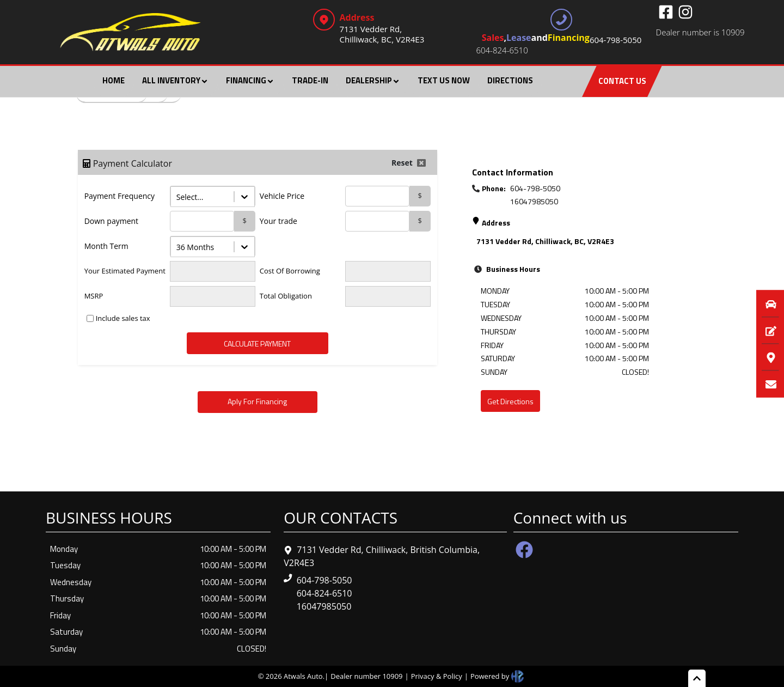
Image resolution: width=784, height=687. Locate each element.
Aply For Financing (257, 401)
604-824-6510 (502, 50)
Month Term (106, 246)
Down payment (111, 221)
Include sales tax (123, 318)
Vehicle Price (282, 196)
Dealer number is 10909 (700, 32)
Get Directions (510, 401)
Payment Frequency (120, 196)
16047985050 (534, 201)
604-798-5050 (535, 188)
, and (562, 39)
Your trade (278, 221)
